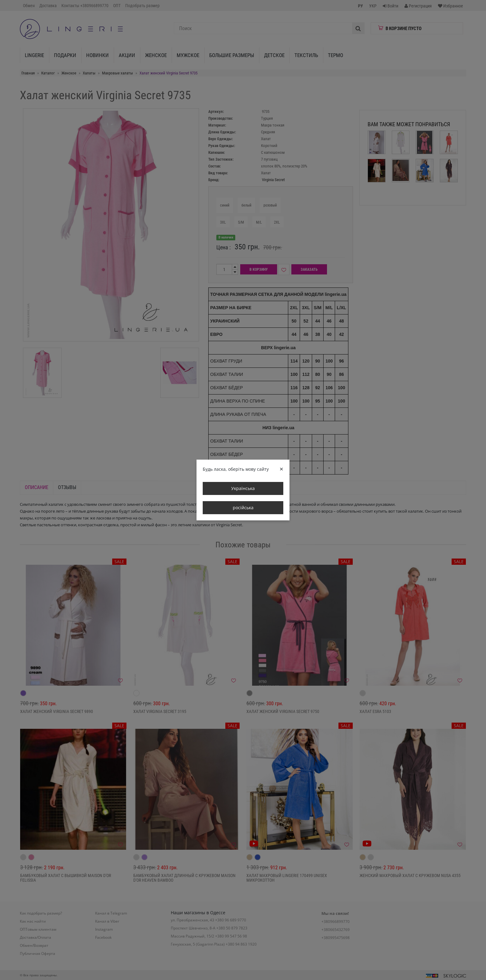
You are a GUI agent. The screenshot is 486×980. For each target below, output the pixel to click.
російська (243, 508)
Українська (243, 488)
